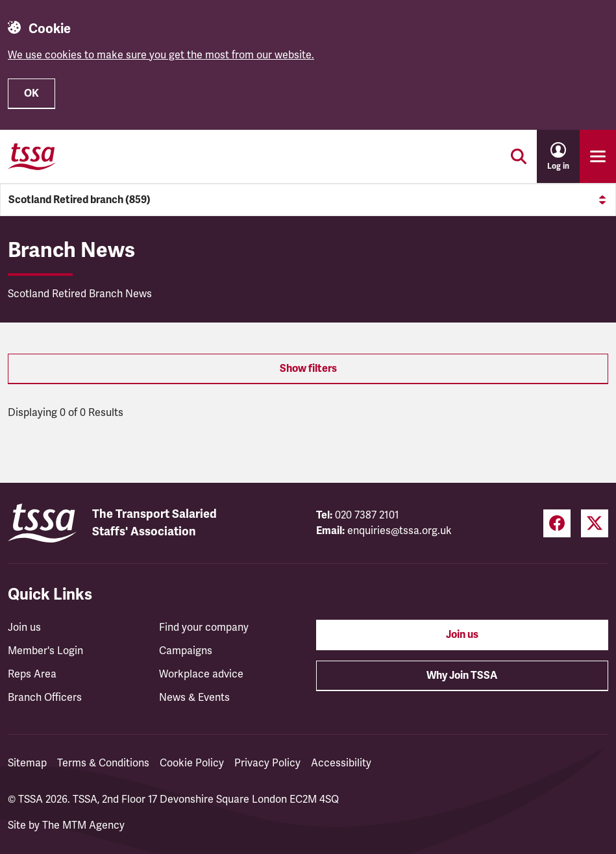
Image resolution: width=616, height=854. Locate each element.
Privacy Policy (267, 763)
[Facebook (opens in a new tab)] (557, 523)
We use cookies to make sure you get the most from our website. (161, 55)
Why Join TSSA (462, 676)
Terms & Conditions (103, 763)
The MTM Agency (83, 825)
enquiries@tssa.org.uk (400, 531)
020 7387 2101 (367, 515)
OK (31, 93)
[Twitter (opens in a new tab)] (595, 523)
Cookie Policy (192, 763)
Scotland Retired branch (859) (308, 200)
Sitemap (27, 763)
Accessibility (341, 763)
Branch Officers (45, 698)
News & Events (194, 698)
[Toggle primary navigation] (598, 156)
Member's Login (45, 651)
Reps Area (32, 674)
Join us (24, 628)
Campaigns (186, 651)
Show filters (308, 369)
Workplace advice (201, 674)
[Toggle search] (519, 156)
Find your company (204, 628)
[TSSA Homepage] (32, 156)
